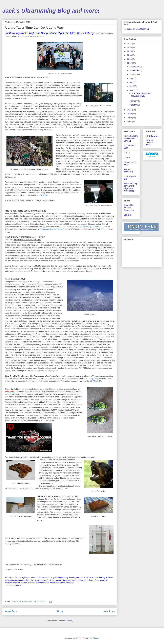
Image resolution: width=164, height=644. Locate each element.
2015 (130, 51)
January (133, 105)
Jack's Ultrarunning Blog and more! (51, 11)
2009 (130, 118)
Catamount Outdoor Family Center (54, 229)
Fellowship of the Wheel (93, 227)
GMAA (127, 157)
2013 (130, 59)
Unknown (153, 136)
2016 (130, 47)
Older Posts (109, 611)
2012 (130, 63)
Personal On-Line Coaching (136, 29)
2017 (130, 43)
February (134, 101)
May (132, 82)
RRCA (127, 153)
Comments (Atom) (65, 621)
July (132, 78)
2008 (130, 122)
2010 (130, 114)
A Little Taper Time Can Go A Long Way (34, 28)
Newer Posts (11, 611)
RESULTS (44, 195)
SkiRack (128, 215)
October (133, 74)
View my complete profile (150, 142)
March (133, 90)
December (134, 67)
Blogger (96, 638)
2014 (130, 55)
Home (60, 611)
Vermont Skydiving (128, 170)
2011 (130, 110)
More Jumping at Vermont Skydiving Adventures (130, 187)
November (134, 70)
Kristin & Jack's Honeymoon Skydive (131, 138)
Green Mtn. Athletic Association (129, 208)
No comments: (40, 601)
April (132, 86)
